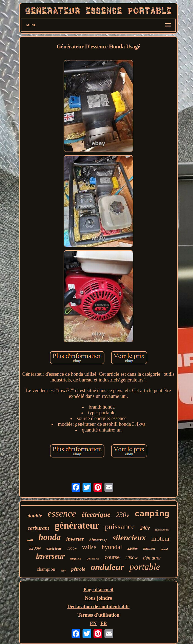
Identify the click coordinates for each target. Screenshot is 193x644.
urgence (76, 558)
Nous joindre (98, 598)
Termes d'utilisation (99, 615)
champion (46, 569)
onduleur (107, 567)
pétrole (78, 569)
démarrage (98, 540)
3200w (35, 548)
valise (89, 547)
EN (93, 623)
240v (145, 528)
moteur (161, 538)
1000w (72, 548)
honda (49, 537)
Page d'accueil (98, 590)
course (112, 557)
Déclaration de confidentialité (99, 607)
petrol (164, 549)
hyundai (112, 547)
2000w (131, 558)
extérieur (54, 548)
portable (145, 567)
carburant (38, 528)
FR (104, 623)
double (35, 516)
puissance (120, 527)
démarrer (152, 558)
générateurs (162, 529)
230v (123, 515)
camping (152, 514)
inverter (75, 539)
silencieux (129, 538)
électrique (96, 515)
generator (93, 558)
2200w (133, 548)
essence (62, 513)
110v (63, 571)
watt (30, 540)
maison (149, 548)
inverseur (50, 556)
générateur (77, 525)
